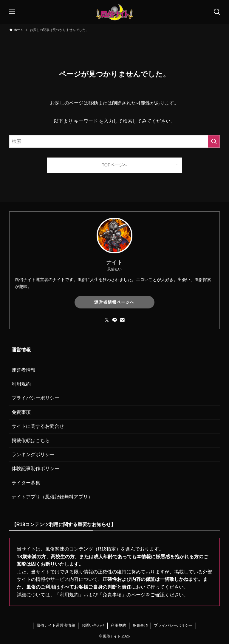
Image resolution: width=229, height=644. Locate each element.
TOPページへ (114, 165)
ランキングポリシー (33, 454)
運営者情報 (24, 370)
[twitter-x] (107, 320)
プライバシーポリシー (35, 398)
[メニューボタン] (12, 12)
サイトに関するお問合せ (38, 426)
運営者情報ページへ (114, 302)
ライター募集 (26, 483)
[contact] (122, 320)
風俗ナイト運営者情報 (56, 625)
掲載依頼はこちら (31, 440)
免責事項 (21, 412)
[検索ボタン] (217, 12)
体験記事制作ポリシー (35, 468)
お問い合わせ (93, 625)
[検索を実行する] (214, 141)
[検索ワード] (115, 141)
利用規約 (21, 384)
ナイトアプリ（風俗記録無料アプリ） (52, 497)
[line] (114, 320)
